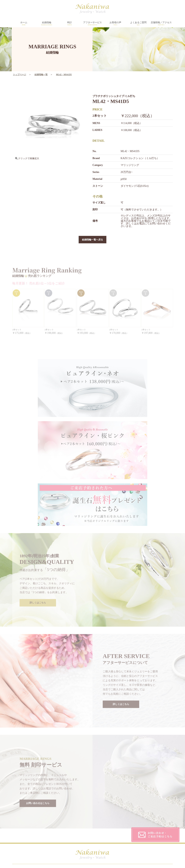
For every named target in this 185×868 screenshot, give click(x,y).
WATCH (43, 830)
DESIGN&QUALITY (86, 818)
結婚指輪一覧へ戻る (92, 240)
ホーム (24, 24)
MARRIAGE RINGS (49, 824)
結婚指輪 (47, 24)
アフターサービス (92, 24)
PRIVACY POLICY (124, 824)
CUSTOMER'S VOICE (125, 818)
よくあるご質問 (138, 24)
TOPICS (80, 836)
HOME (42, 818)
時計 (70, 24)
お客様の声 (115, 24)
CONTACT (120, 830)
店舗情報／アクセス (161, 24)
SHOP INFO (82, 830)
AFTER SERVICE (85, 824)
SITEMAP (119, 836)
